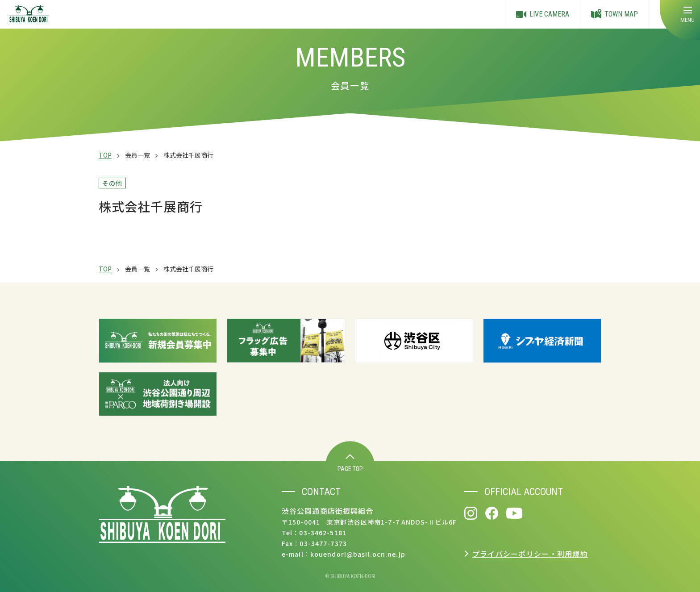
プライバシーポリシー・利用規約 (530, 554)
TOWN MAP (615, 15)
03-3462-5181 (323, 533)
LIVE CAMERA (543, 14)
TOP (105, 155)
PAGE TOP (350, 463)
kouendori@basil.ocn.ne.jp (358, 554)
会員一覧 (137, 155)
